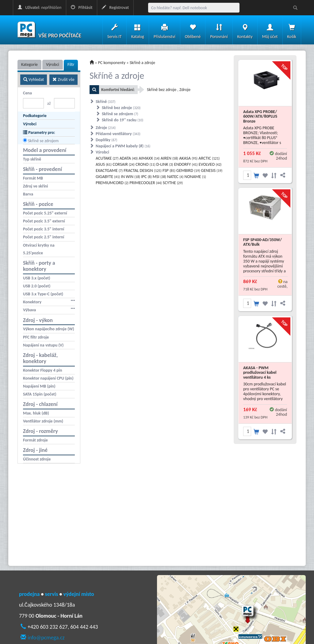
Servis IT (115, 30)
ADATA (129, 158)
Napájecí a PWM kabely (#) (123, 146)
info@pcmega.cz (46, 638)
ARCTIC (209, 158)
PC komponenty (112, 63)
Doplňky (106, 140)
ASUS (104, 164)
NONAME (195, 177)
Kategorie (29, 64)
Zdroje (106, 128)
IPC (146, 177)
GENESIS (212, 170)
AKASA (188, 158)
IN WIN (130, 177)
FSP (169, 170)
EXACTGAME (109, 170)
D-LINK (165, 164)
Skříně (105, 102)
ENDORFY (186, 164)
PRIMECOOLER (146, 183)
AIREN (169, 158)
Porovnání (219, 30)
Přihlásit (82, 8)
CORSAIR (124, 164)
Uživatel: (40, 8)
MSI (159, 177)
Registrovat (115, 8)
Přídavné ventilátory (118, 134)
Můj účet (270, 30)
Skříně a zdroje (142, 63)
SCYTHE (173, 183)
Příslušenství (165, 30)
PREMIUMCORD (112, 183)
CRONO (146, 164)
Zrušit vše (63, 80)
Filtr (71, 64)
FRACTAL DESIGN (143, 170)
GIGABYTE (108, 177)
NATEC (175, 177)
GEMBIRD (188, 170)
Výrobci (53, 64)
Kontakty (245, 30)
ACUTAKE (107, 158)
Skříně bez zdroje (121, 108)
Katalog (138, 30)
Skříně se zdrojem (43, 141)
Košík (292, 30)
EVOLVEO (210, 164)
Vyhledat (34, 80)
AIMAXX (149, 158)
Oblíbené (193, 30)
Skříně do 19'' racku (123, 120)
